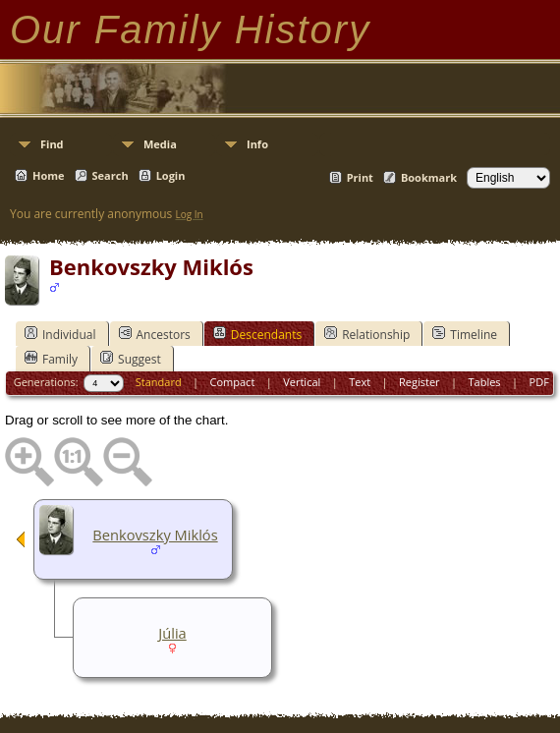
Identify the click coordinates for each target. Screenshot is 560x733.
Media (160, 144)
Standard (159, 382)
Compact (233, 382)
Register (420, 382)
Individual (60, 334)
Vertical (302, 382)
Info (257, 144)
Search (111, 175)
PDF (539, 382)
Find (52, 144)
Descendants (257, 334)
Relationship (367, 334)
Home (49, 175)
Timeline (465, 334)
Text (360, 382)
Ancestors (155, 334)
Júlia (172, 633)
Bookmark (429, 177)
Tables (485, 382)
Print (360, 177)
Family (51, 359)
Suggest (131, 359)
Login (171, 175)
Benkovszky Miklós (155, 535)
